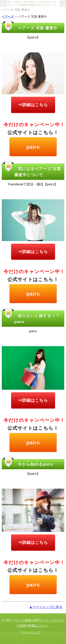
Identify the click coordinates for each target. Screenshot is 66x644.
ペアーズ (8, 17)
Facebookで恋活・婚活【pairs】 (33, 184)
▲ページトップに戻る (46, 607)
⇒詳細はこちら (33, 105)
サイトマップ (31, 632)
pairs (33, 147)
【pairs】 (33, 37)
